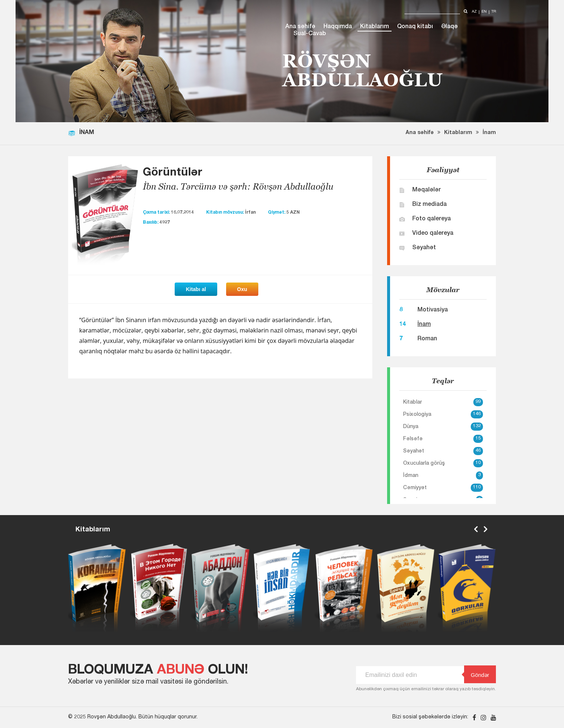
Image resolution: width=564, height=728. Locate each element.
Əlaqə (449, 27)
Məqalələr (427, 190)
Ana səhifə (300, 27)
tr (494, 12)
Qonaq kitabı (415, 27)
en (484, 12)
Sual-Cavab (310, 34)
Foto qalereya (432, 219)
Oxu (242, 289)
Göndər (477, 674)
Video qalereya (433, 234)
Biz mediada (429, 205)
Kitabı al (196, 289)
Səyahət (424, 248)
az (474, 12)
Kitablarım (375, 27)
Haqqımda (338, 27)
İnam (489, 133)
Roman (427, 339)
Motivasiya (433, 310)
